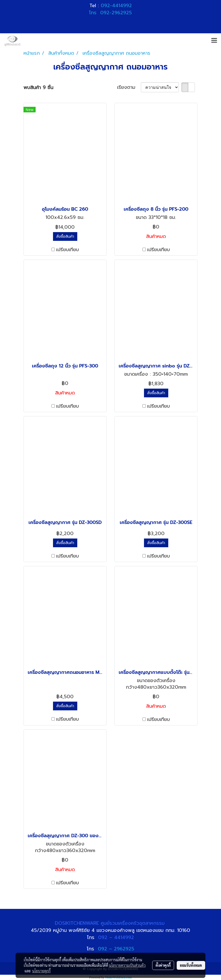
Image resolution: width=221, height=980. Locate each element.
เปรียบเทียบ (68, 250)
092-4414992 (116, 6)
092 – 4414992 (116, 937)
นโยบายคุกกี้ (41, 971)
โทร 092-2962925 (110, 13)
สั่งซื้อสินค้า (65, 236)
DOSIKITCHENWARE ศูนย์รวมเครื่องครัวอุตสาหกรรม (111, 923)
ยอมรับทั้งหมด (191, 965)
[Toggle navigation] (214, 41)
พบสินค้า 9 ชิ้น (38, 88)
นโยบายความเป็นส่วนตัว (127, 965)
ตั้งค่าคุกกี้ (163, 965)
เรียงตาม (129, 87)
